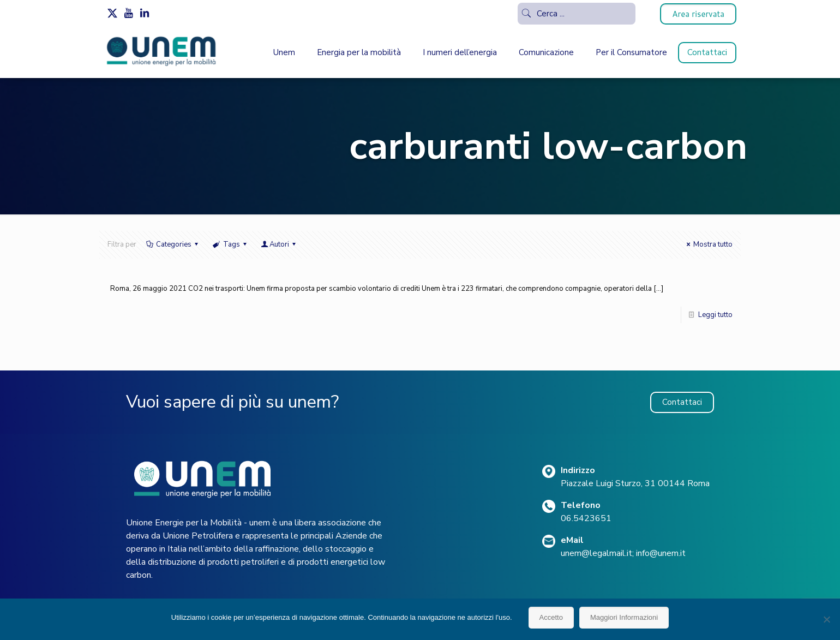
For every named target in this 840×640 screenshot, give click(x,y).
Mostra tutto (708, 244)
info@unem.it (661, 553)
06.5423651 (586, 518)
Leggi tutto (715, 315)
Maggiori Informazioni (624, 617)
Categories (173, 244)
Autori (279, 244)
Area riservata (698, 14)
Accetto (551, 617)
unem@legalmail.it (596, 553)
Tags (230, 244)
